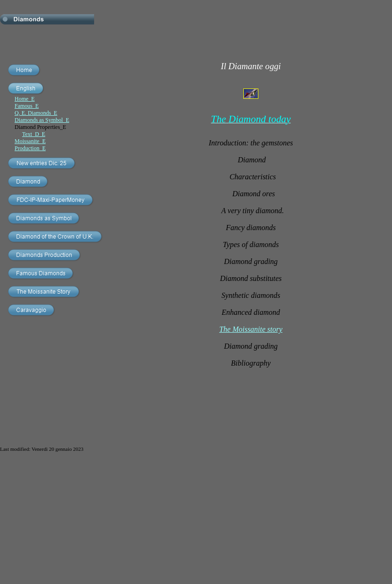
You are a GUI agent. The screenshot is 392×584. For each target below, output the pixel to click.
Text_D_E (34, 134)
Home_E (25, 99)
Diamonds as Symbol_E (42, 120)
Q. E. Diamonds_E (36, 113)
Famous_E (27, 106)
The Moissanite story (251, 329)
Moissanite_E (30, 141)
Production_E (30, 148)
